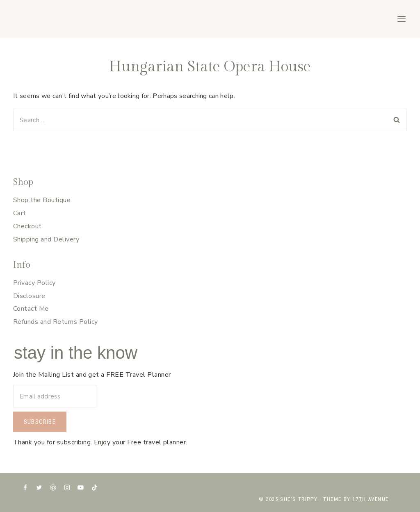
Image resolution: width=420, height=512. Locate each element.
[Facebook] (25, 488)
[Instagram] (67, 488)
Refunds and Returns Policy (55, 322)
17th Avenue (371, 499)
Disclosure (29, 296)
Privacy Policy (34, 283)
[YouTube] (81, 488)
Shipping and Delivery (46, 239)
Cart (20, 213)
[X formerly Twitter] (39, 488)
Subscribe (40, 422)
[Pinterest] (53, 488)
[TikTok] (95, 488)
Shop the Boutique (42, 200)
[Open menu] (401, 19)
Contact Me (31, 309)
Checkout (27, 226)
